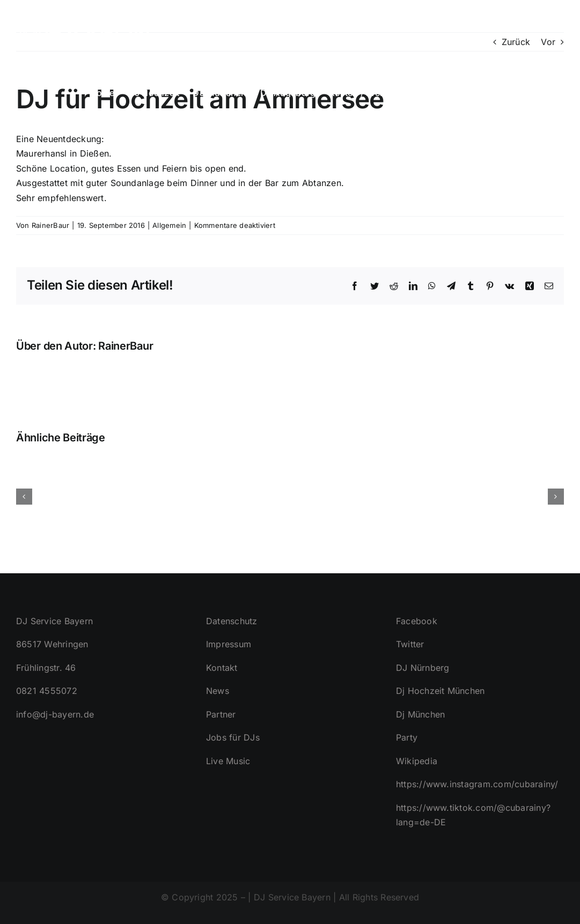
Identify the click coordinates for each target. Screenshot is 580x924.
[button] (546, 92)
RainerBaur (50, 225)
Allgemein (169, 225)
